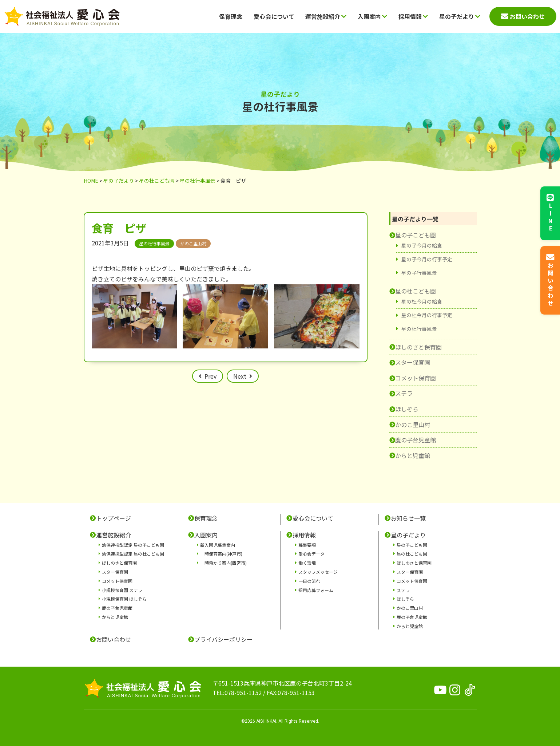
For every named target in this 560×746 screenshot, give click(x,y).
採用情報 (413, 16)
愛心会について (274, 16)
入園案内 (372, 16)
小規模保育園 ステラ (122, 590)
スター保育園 (413, 362)
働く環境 (307, 563)
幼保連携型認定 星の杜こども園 (133, 554)
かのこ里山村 (413, 425)
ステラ (404, 393)
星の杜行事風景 (419, 329)
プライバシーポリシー (223, 639)
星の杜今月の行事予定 (427, 315)
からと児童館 (413, 455)
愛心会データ (311, 554)
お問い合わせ (114, 639)
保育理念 (231, 16)
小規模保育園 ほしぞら (124, 599)
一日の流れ (309, 581)
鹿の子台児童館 (416, 440)
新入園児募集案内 (218, 545)
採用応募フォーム (316, 590)
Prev (211, 376)
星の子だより (460, 16)
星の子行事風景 (419, 273)
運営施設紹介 (326, 16)
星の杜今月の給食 (422, 301)
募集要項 (307, 545)
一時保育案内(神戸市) (221, 554)
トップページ (114, 518)
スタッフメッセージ (318, 572)
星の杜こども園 (416, 291)
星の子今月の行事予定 (427, 259)
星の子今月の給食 (422, 245)
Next (240, 376)
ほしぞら (407, 409)
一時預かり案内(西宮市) (223, 563)
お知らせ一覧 (408, 518)
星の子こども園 (416, 235)
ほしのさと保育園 (418, 347)
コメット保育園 (416, 378)
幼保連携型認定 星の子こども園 (133, 545)
